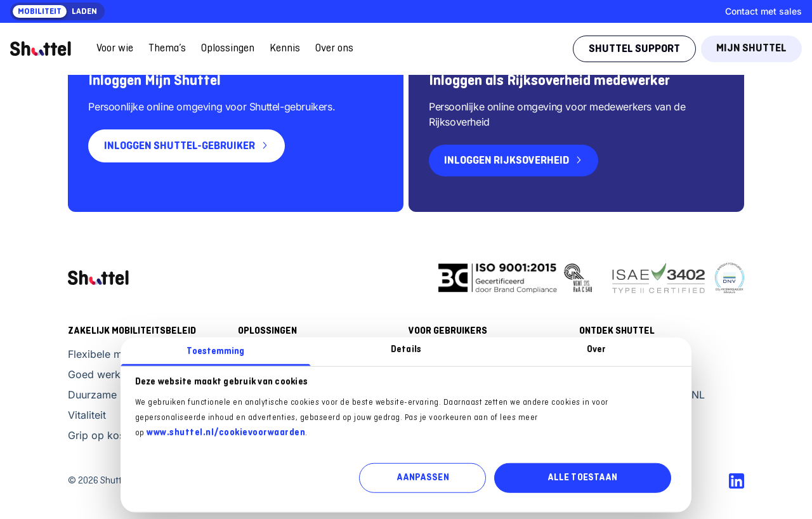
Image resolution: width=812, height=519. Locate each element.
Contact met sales (763, 11)
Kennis (285, 49)
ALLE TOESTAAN (582, 478)
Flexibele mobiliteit (113, 354)
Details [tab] (406, 349)
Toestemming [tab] (215, 351)
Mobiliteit (40, 12)
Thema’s (167, 49)
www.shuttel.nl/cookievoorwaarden (226, 432)
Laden (84, 12)
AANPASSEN (423, 478)
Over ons (334, 49)
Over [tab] (596, 349)
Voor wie (115, 49)
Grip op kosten (103, 435)
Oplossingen (228, 49)
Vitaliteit (87, 415)
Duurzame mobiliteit (116, 395)
